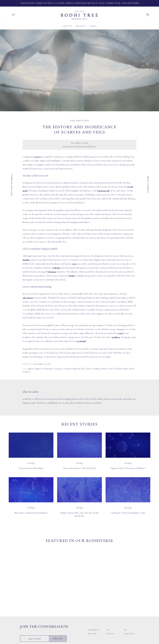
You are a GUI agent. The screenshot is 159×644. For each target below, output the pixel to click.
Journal (93, 26)
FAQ (125, 600)
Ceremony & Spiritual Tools (74, 369)
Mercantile (81, 26)
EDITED (104, 369)
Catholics (56, 268)
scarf (120, 333)
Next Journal (148, 185)
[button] (148, 14)
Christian (52, 272)
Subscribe (58, 608)
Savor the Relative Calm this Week (79, 468)
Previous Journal (12, 185)
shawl (125, 369)
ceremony (58, 369)
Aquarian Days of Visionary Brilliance (128, 468)
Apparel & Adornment (44, 369)
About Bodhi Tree (94, 600)
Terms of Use (110, 604)
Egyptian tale (103, 191)
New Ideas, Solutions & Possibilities (31, 513)
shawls (131, 369)
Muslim (26, 260)
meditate (116, 337)
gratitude (82, 341)
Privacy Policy (93, 604)
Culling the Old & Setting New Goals (128, 513)
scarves (38, 157)
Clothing (96, 369)
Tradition (26, 372)
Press (108, 600)
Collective (67, 26)
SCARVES (118, 369)
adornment (28, 298)
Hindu (72, 276)
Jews (75, 264)
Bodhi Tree (79, 15)
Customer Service (129, 604)
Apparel (31, 369)
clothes (89, 369)
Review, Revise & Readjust (31, 468)
